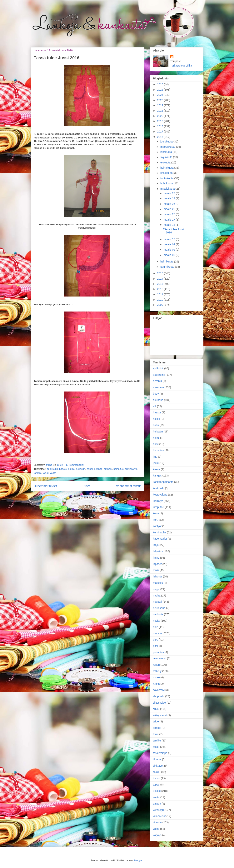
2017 (160, 132)
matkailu (158, 583)
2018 (160, 126)
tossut (157, 778)
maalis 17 (170, 220)
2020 (160, 116)
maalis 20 (170, 214)
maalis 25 (170, 209)
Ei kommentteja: (75, 465)
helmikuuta (167, 262)
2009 (160, 305)
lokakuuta (167, 152)
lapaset (157, 564)
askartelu (159, 387)
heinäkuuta (167, 168)
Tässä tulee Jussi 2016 (57, 58)
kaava (157, 469)
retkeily (157, 671)
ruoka (156, 684)
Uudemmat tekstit (45, 486)
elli (155, 406)
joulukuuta (167, 142)
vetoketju (158, 810)
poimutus (119, 469)
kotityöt (157, 526)
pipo (156, 640)
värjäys (157, 835)
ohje (156, 627)
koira (156, 513)
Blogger (138, 860)
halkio (71, 469)
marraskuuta (168, 147)
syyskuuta (167, 157)
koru (156, 520)
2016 (160, 137)
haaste (63, 469)
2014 (160, 279)
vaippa (157, 804)
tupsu (156, 785)
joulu (156, 463)
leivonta (158, 576)
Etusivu (87, 486)
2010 (160, 300)
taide (156, 721)
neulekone (159, 608)
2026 (160, 84)
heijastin (81, 469)
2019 (160, 121)
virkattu (157, 822)
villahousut (159, 816)
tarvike (157, 741)
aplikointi (158, 368)
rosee (156, 677)
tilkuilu (157, 772)
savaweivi (159, 690)
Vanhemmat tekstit (128, 486)
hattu (156, 425)
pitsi (155, 646)
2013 (160, 284)
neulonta (158, 614)
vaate (53, 473)
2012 (160, 289)
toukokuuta (167, 178)
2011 (160, 294)
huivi (156, 444)
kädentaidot (160, 539)
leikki (156, 570)
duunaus (158, 400)
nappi (90, 469)
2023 (160, 100)
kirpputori (159, 507)
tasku (46, 473)
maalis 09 (170, 244)
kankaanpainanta (163, 482)
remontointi (160, 658)
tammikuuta (168, 267)
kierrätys (158, 501)
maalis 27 (170, 198)
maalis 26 (170, 204)
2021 (160, 111)
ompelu (108, 469)
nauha (157, 596)
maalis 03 (170, 255)
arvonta (158, 381)
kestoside (159, 488)
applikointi (52, 469)
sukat (156, 709)
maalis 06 (170, 250)
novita (157, 621)
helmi (156, 438)
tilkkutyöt (158, 766)
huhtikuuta (167, 183)
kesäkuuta (167, 173)
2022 (160, 105)
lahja (156, 545)
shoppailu (159, 696)
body (156, 394)
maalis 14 (170, 225)
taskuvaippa (160, 753)
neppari (98, 469)
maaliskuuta (168, 189)
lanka (156, 558)
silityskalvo (131, 469)
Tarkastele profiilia (181, 66)
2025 (160, 90)
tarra (156, 734)
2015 (160, 273)
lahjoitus (158, 551)
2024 (160, 95)
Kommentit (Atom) (91, 496)
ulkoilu (157, 791)
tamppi (38, 473)
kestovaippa (160, 495)
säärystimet (160, 715)
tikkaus (157, 759)
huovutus (159, 450)
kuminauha (160, 532)
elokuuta (166, 162)
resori (156, 665)
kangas (157, 476)
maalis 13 (170, 239)
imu (155, 457)
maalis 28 (170, 193)
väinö (156, 829)
